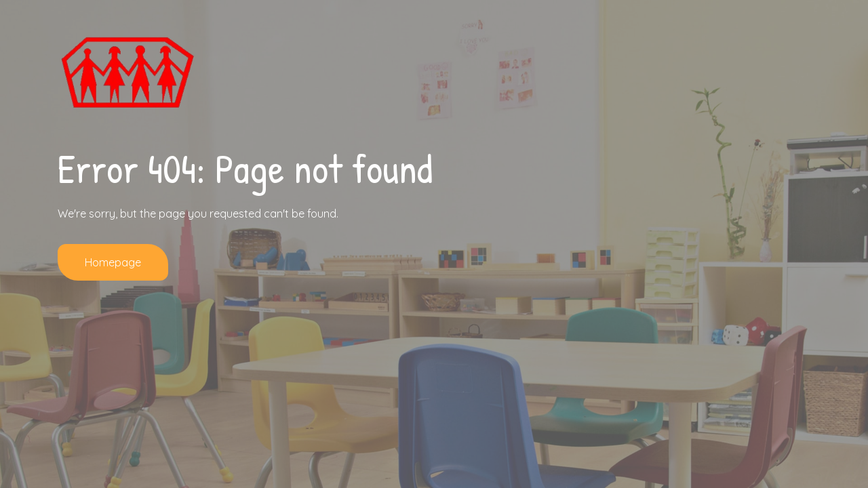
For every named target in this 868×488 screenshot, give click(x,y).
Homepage (113, 262)
